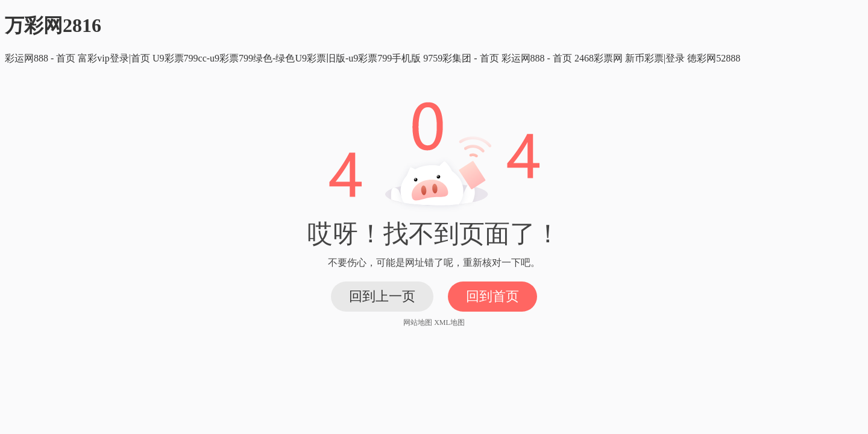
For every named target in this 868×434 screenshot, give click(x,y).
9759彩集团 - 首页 (461, 58)
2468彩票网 (599, 58)
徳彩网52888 (714, 58)
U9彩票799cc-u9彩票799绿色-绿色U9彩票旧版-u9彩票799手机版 (287, 58)
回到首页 (492, 296)
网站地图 (418, 322)
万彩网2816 (53, 25)
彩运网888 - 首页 (40, 58)
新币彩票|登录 (655, 58)
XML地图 (449, 322)
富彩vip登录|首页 (114, 58)
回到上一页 (382, 296)
